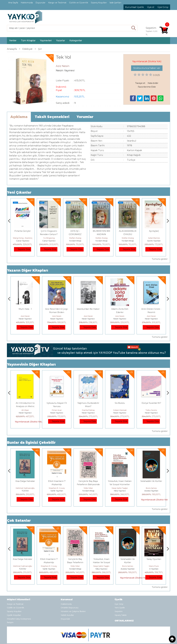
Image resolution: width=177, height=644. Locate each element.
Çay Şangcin (23, 238)
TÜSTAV (57, 491)
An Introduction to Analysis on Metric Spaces (57, 406)
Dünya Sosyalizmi (23, 231)
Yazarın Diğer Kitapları (28, 270)
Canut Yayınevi (23, 241)
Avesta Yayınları (154, 569)
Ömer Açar (88, 410)
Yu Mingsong (75, 238)
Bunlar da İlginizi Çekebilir (31, 443)
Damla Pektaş (120, 410)
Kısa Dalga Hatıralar (57, 481)
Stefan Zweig (101, 238)
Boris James (154, 566)
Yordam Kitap (101, 241)
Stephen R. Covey (88, 488)
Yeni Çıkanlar (19, 192)
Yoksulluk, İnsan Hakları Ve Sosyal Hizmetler (128, 562)
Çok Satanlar (19, 521)
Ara (134, 28)
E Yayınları (25, 491)
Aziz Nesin (25, 316)
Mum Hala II (25, 309)
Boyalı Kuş (25, 481)
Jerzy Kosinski (25, 488)
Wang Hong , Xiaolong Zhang (52, 238)
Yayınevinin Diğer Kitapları (31, 364)
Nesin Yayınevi (25, 319)
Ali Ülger (57, 410)
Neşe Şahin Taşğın (151, 488)
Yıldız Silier (120, 488)
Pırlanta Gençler (49, 231)
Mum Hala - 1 (57, 309)
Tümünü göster (160, 259)
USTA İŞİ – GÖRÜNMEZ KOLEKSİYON (101, 234)
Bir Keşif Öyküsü (25, 403)
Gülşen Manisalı (151, 410)
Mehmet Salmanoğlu (57, 488)
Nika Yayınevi (151, 491)
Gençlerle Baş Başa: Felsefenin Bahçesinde (101, 562)
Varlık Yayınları (88, 491)
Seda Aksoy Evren (25, 410)
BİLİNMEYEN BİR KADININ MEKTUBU (128, 234)
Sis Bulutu (151, 403)
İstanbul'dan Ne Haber (120, 309)
